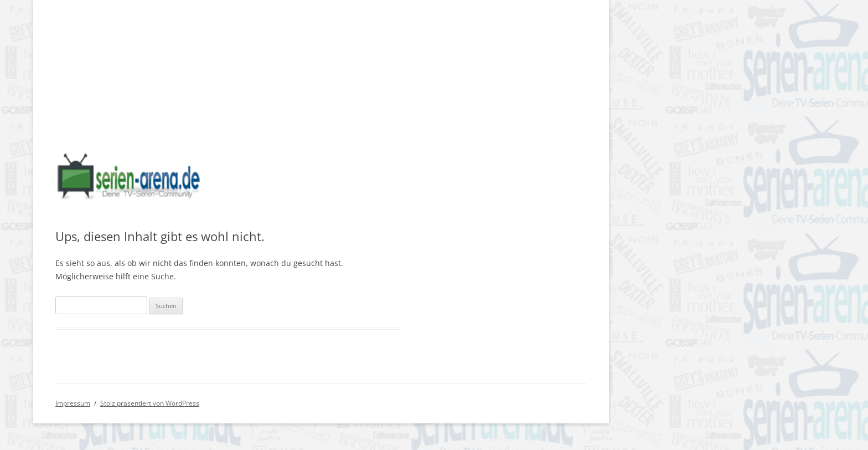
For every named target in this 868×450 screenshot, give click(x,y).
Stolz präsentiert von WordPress (150, 403)
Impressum (73, 403)
